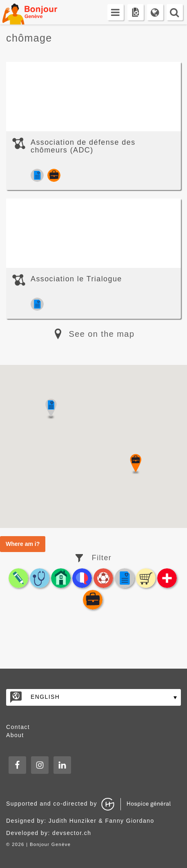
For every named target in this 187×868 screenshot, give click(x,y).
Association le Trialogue (76, 279)
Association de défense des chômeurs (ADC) (83, 146)
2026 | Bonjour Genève (41, 844)
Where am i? (23, 544)
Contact (18, 727)
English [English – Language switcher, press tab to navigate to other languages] (45, 697)
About (15, 735)
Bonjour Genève (39, 12)
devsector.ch (72, 833)
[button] (136, 464)
